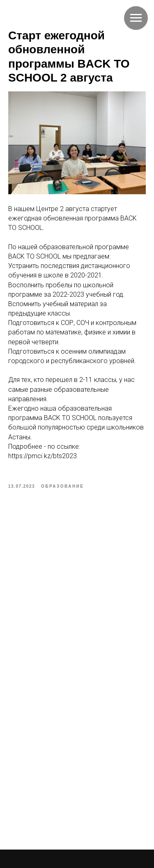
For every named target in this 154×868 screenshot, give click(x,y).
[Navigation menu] (136, 18)
